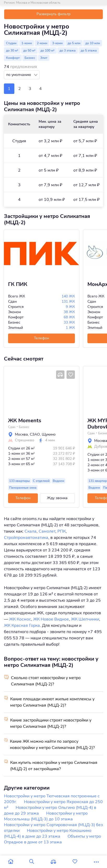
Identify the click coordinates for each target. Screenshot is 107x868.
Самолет (47, 531)
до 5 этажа (89, 50)
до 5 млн (74, 43)
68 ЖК (69, 317)
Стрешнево (25, 440)
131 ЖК (68, 301)
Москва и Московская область (38, 3)
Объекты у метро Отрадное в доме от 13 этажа (52, 839)
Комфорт (13, 58)
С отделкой (41, 481)
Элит (44, 58)
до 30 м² (12, 50)
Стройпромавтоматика (26, 538)
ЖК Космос (20, 619)
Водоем (58, 481)
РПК (62, 531)
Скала (31, 531)
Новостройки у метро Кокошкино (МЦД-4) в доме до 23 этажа (48, 833)
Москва (21, 434)
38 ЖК (69, 312)
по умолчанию (19, 75)
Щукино (49, 434)
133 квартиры (19, 481)
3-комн (57, 43)
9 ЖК (70, 307)
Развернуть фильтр (53, 14)
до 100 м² (47, 50)
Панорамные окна (23, 488)
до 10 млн (93, 43)
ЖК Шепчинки (85, 619)
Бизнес (30, 58)
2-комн (42, 43)
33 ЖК (69, 322)
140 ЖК (68, 296)
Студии (11, 43)
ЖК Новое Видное (51, 619)
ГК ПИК (18, 284)
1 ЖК (70, 328)
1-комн (27, 43)
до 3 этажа (68, 50)
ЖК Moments (25, 421)
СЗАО (35, 434)
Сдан (12, 427)
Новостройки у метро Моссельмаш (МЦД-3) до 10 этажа (46, 816)
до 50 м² (29, 50)
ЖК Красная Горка (22, 625)
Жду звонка (57, 498)
